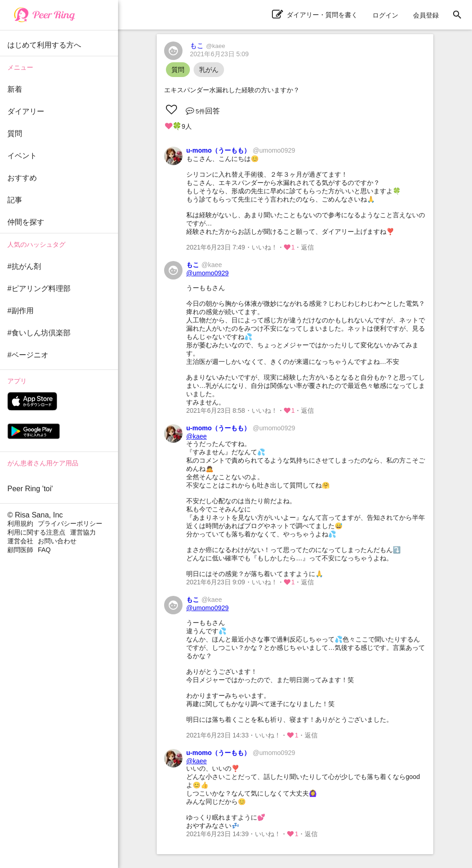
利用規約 (20, 523)
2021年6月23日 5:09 (219, 54)
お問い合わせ (57, 541)
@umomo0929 (207, 273)
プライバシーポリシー (70, 523)
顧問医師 (20, 550)
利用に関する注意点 (36, 532)
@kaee (197, 436)
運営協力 (83, 532)
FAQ (44, 550)
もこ (207, 45)
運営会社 (20, 541)
